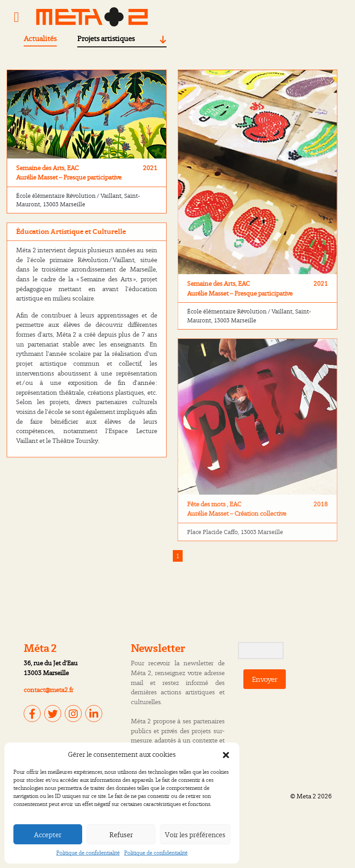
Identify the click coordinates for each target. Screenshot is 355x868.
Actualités (40, 38)
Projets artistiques (106, 38)
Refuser (121, 835)
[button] (226, 754)
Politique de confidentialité (88, 853)
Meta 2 (306, 796)
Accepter (48, 835)
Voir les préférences (195, 835)
